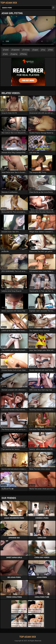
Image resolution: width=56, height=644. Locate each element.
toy (44, 50)
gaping (15, 54)
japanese (16, 50)
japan (36, 50)
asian (7, 50)
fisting (24, 54)
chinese (27, 50)
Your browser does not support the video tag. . (28, 31)
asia (6, 54)
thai (51, 50)
